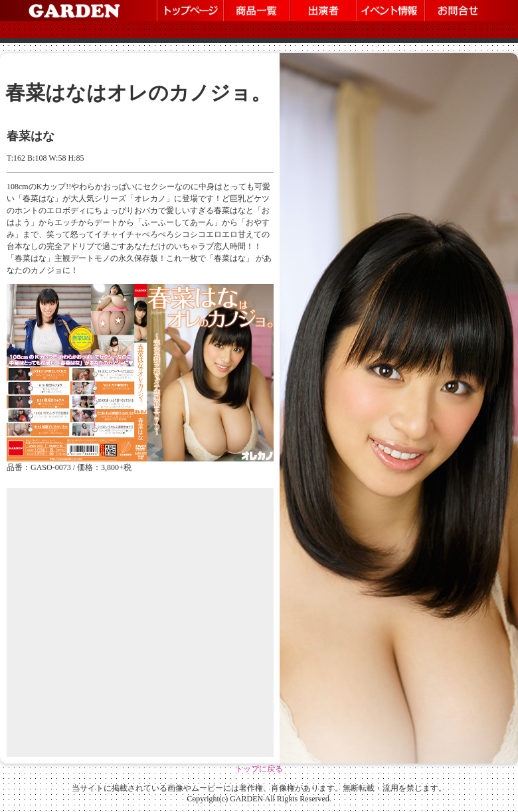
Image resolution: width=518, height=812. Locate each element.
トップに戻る (259, 769)
